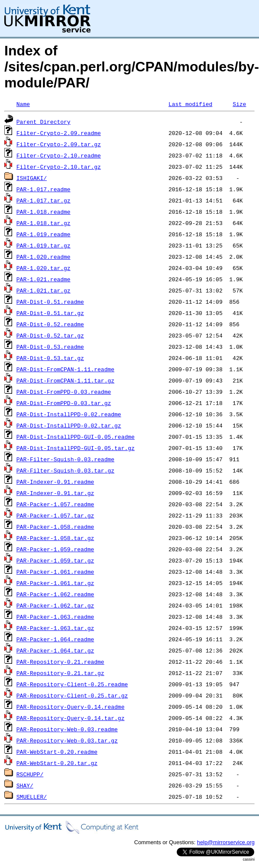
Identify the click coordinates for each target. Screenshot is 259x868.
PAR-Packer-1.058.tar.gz (55, 538)
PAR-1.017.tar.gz (44, 200)
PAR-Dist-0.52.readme (50, 324)
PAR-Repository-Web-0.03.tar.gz (67, 740)
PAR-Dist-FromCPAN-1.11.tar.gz (65, 380)
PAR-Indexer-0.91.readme (55, 482)
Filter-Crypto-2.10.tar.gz (59, 167)
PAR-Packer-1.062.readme (55, 594)
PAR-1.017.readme (44, 189)
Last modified (190, 104)
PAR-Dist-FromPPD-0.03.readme (64, 392)
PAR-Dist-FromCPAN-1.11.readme (65, 369)
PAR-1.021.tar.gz (44, 290)
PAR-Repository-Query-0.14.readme (71, 707)
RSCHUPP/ (30, 774)
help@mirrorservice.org (226, 842)
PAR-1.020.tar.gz (44, 268)
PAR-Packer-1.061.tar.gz (55, 583)
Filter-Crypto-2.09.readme (59, 133)
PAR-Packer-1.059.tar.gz (55, 560)
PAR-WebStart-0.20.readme (57, 752)
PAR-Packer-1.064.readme (55, 639)
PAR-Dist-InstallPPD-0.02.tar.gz (69, 425)
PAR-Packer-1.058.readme (55, 527)
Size (239, 104)
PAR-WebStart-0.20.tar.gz (57, 763)
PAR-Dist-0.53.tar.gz (50, 358)
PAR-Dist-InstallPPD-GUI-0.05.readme (76, 437)
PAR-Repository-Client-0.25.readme (72, 684)
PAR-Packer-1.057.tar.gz (55, 515)
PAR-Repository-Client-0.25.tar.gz (72, 695)
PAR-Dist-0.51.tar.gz (50, 313)
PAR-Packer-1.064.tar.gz (55, 650)
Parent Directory (44, 122)
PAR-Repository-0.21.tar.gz (60, 673)
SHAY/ (25, 785)
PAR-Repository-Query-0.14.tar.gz (71, 718)
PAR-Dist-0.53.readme (50, 347)
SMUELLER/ (32, 797)
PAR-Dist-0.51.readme (50, 302)
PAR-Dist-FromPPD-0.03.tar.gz (64, 403)
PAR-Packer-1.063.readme (55, 617)
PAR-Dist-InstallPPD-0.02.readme (69, 414)
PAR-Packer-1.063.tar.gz (55, 628)
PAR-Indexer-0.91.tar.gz (55, 493)
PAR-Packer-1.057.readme (55, 504)
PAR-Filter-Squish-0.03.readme (65, 459)
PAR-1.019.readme (44, 234)
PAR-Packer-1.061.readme (55, 572)
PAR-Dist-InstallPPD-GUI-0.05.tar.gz (76, 448)
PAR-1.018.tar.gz (44, 223)
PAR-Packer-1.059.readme (55, 549)
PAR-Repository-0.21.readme (60, 662)
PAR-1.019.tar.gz (44, 245)
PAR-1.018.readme (44, 212)
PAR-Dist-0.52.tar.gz (50, 335)
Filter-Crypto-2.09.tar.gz (59, 144)
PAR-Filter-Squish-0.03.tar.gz (65, 470)
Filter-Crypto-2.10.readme (59, 155)
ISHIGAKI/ (32, 178)
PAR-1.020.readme (44, 257)
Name (23, 104)
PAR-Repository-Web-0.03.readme (67, 729)
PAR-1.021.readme (44, 279)
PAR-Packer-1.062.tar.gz (55, 605)
